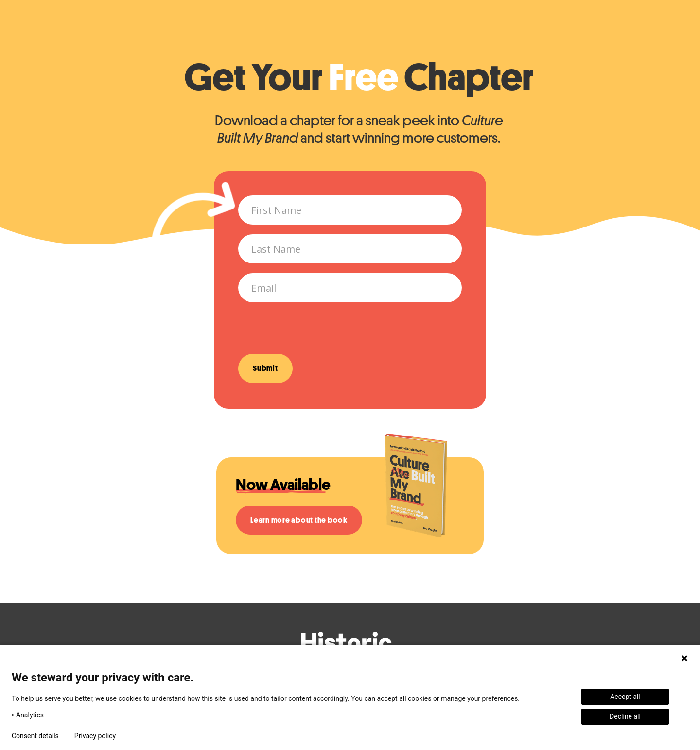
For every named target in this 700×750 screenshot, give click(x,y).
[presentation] (312, 331)
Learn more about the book (299, 520)
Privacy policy (95, 736)
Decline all (625, 716)
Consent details (35, 736)
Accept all (625, 697)
